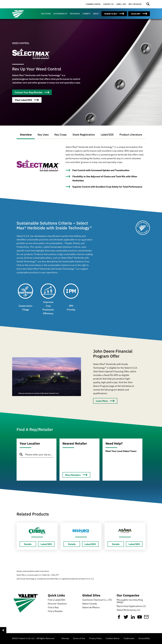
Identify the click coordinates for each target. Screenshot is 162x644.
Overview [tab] (26, 135)
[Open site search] (148, 4)
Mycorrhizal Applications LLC (131, 606)
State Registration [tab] (84, 135)
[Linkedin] (133, 618)
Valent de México (91, 608)
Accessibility (144, 639)
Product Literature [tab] (131, 135)
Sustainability (60, 14)
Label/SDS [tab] (107, 135)
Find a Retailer (55, 611)
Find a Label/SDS (56, 600)
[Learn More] (105, 401)
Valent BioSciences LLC (128, 610)
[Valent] (24, 14)
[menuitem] (93, 4)
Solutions (46, 14)
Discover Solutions (57, 604)
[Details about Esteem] (28, 544)
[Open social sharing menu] (3, 630)
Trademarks (129, 639)
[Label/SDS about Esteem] (46, 544)
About (96, 14)
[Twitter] (126, 618)
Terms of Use (79, 639)
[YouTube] (140, 618)
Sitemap (65, 639)
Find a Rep (53, 608)
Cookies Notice (113, 639)
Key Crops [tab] (60, 135)
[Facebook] (119, 618)
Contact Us (108, 4)
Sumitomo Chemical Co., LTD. (97, 600)
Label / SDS (121, 4)
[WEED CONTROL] (32, 92)
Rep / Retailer (135, 4)
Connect (87, 14)
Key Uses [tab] (43, 135)
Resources (75, 14)
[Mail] (146, 618)
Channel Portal (93, 4)
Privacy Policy (95, 639)
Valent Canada (90, 604)
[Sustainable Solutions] (143, 231)
